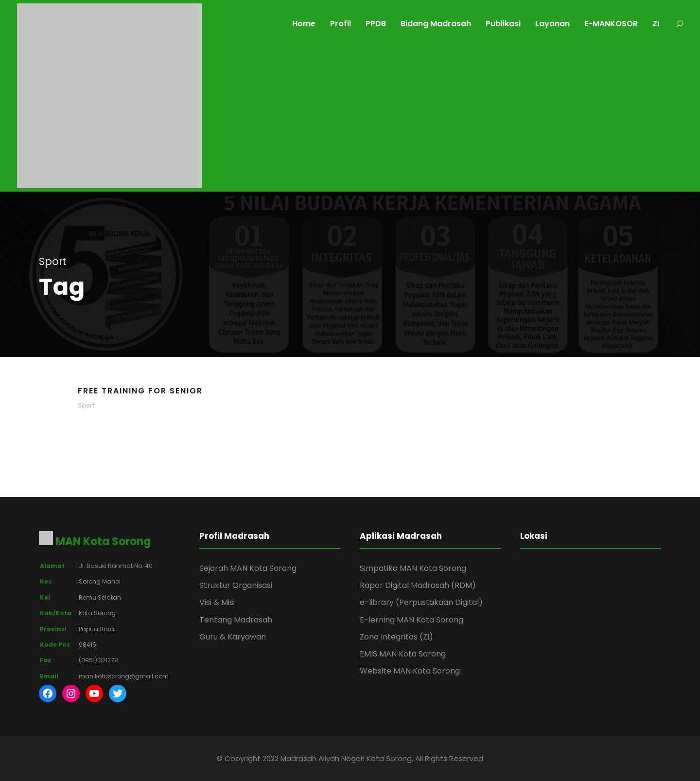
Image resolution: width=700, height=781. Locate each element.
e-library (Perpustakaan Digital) (421, 602)
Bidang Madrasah (436, 24)
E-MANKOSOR (611, 24)
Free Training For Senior (140, 391)
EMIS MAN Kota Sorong (403, 654)
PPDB (376, 24)
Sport (86, 405)
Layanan (552, 24)
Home (304, 24)
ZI (656, 24)
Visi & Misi (217, 602)
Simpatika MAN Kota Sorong (413, 568)
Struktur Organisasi (236, 585)
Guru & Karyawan (233, 637)
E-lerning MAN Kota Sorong (411, 620)
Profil (341, 24)
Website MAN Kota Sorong (410, 671)
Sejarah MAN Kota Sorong (248, 568)
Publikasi (503, 24)
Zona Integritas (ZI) (396, 637)
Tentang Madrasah (236, 620)
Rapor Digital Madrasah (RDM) (418, 585)
